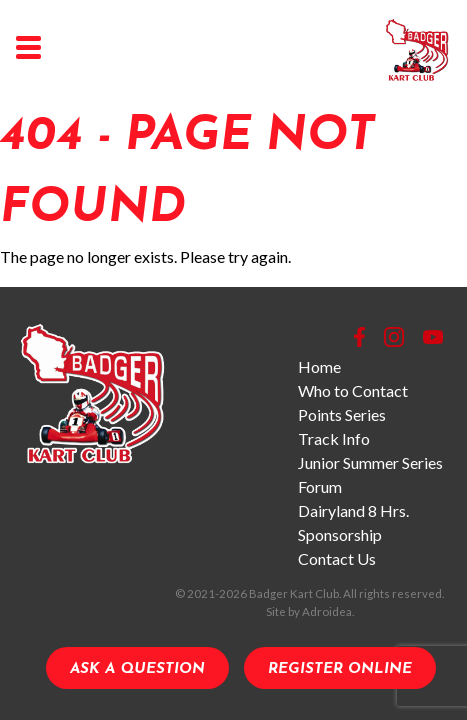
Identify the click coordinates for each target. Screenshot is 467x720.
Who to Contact (353, 390)
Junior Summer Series (370, 462)
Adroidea (327, 611)
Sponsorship (340, 534)
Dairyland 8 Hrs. (353, 510)
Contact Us (337, 558)
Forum (320, 486)
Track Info (334, 438)
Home (319, 366)
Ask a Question (137, 669)
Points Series (342, 414)
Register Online (340, 669)
